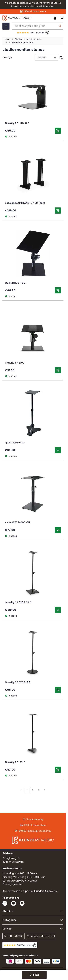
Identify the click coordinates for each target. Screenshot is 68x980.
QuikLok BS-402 (15, 443)
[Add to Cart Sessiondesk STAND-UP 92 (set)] (58, 211)
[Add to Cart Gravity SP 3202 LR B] (58, 690)
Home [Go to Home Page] (7, 39)
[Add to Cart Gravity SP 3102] (58, 370)
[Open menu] (6, 26)
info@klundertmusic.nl (41, 936)
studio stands (34, 39)
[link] (21, 790)
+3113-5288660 (13, 936)
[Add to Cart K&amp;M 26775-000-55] (58, 530)
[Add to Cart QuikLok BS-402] (58, 450)
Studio (18, 39)
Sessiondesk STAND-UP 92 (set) (25, 203)
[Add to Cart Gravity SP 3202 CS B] (58, 610)
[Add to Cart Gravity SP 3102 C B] (58, 131)
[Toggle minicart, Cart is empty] (61, 18)
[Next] (45, 790)
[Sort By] (47, 58)
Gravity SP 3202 (15, 762)
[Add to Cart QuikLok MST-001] (58, 290)
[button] (34, 975)
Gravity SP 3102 (15, 363)
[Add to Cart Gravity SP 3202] (58, 770)
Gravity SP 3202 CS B (18, 603)
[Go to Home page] (21, 18)
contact (23, 6)
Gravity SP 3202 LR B (18, 682)
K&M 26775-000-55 (17, 523)
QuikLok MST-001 (16, 283)
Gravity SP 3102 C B (17, 123)
